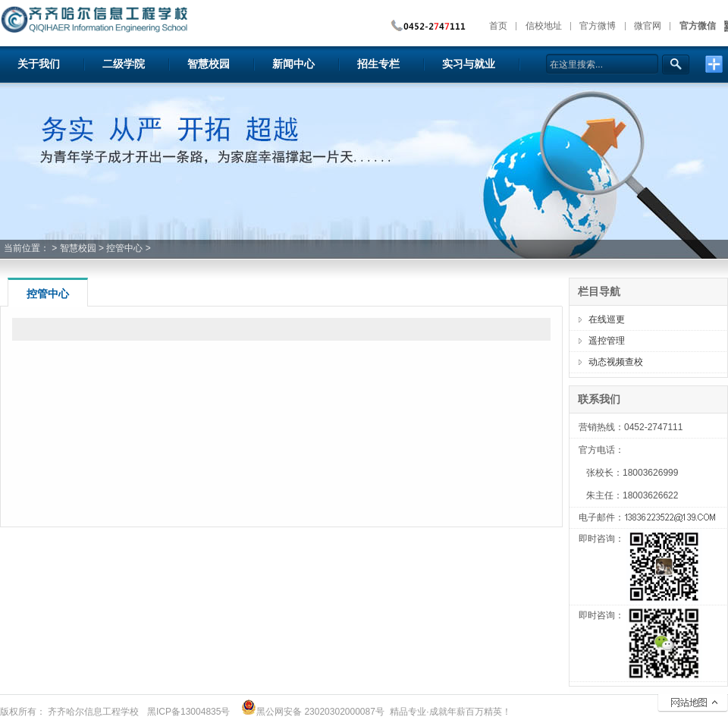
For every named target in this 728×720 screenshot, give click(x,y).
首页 (498, 26)
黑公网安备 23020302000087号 (313, 712)
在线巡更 (607, 319)
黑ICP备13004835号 (188, 712)
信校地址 (544, 26)
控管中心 (124, 248)
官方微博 (598, 26)
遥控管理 (607, 341)
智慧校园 (78, 248)
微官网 (648, 26)
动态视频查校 (616, 362)
